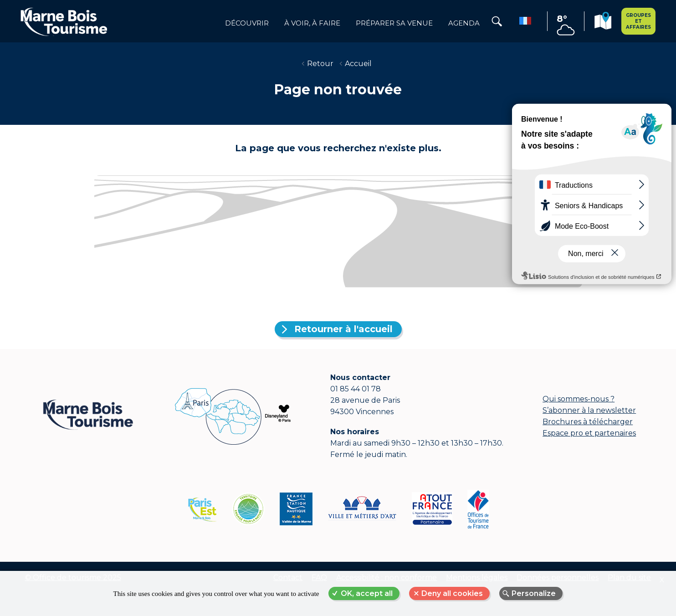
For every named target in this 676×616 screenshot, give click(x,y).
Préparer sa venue (394, 23)
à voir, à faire (312, 23)
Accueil (358, 64)
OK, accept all (367, 593)
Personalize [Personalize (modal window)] (534, 593)
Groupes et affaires (638, 21)
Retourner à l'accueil (343, 329)
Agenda (464, 23)
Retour (320, 64)
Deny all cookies (452, 593)
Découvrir (247, 23)
